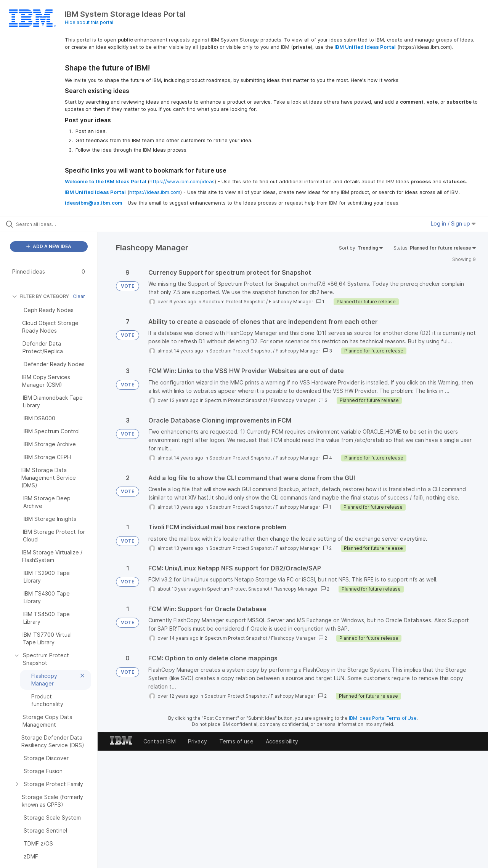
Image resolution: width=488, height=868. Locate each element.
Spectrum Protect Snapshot (234, 302)
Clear (79, 296)
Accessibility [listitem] (282, 741)
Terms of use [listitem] (236, 741)
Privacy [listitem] (197, 741)
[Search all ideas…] (58, 224)
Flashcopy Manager (291, 302)
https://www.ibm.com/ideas (182, 181)
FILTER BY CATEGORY (41, 296)
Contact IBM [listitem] (160, 741)
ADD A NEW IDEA (49, 246)
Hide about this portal (89, 22)
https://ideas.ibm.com (155, 192)
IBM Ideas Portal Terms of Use (383, 718)
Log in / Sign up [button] (453, 223)
